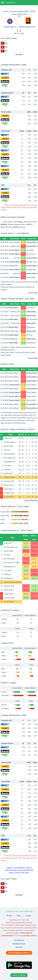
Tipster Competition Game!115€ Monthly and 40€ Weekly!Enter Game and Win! (19, 870)
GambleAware (19, 940)
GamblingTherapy (19, 944)
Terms (19, 916)
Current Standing (31, 500)
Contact (28, 916)
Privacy (9, 916)
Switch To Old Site (19, 975)
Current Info (33, 293)
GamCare (19, 947)
